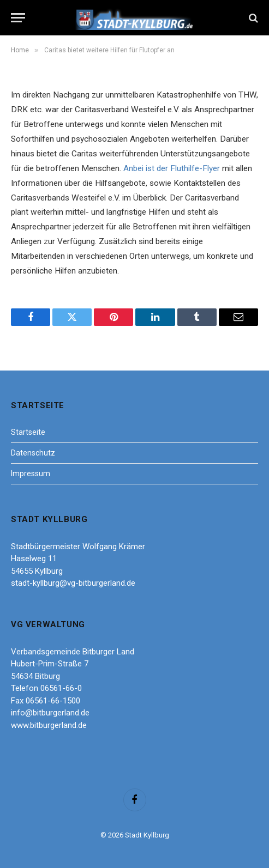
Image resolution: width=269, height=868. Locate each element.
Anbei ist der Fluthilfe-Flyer (172, 168)
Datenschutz (33, 453)
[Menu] (18, 18)
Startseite (28, 432)
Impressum (31, 474)
